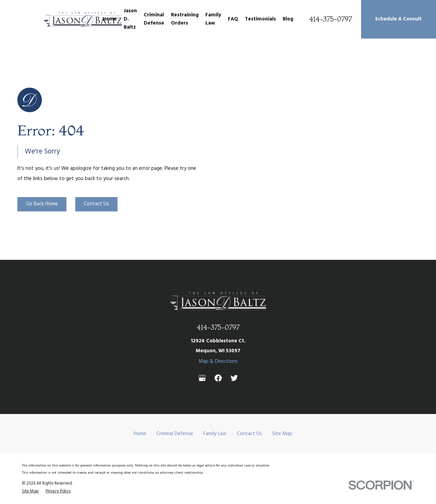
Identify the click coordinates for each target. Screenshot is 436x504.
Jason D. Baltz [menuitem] (130, 19)
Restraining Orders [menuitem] (185, 19)
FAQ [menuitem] (233, 19)
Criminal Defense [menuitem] (154, 19)
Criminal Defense (175, 434)
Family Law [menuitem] (213, 19)
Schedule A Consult (398, 19)
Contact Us (96, 204)
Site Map (282, 434)
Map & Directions (218, 361)
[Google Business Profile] (202, 378)
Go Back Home (42, 204)
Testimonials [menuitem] (260, 19)
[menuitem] (30, 491)
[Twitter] (234, 378)
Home (140, 434)
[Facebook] (218, 378)
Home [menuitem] (110, 19)
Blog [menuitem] (288, 19)
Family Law (215, 434)
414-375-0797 (331, 19)
